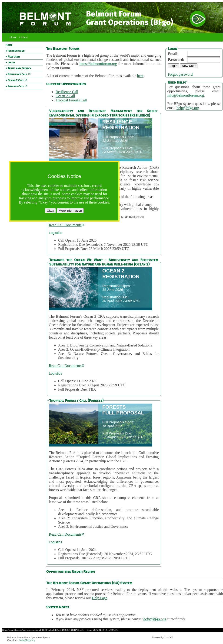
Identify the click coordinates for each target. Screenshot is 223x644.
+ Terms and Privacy (18, 68)
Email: (173, 54)
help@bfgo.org (188, 108)
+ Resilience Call (18, 74)
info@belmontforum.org (186, 95)
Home (13, 37)
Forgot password (180, 74)
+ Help (23, 37)
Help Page (100, 598)
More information (70, 211)
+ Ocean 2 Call (17, 80)
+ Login (10, 62)
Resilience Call (67, 92)
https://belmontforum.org (98, 64)
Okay (50, 211)
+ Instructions (15, 51)
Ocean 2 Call (65, 96)
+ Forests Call (17, 86)
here (140, 76)
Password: (176, 60)
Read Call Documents (67, 225)
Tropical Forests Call (71, 100)
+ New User (13, 57)
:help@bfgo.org (27, 640)
